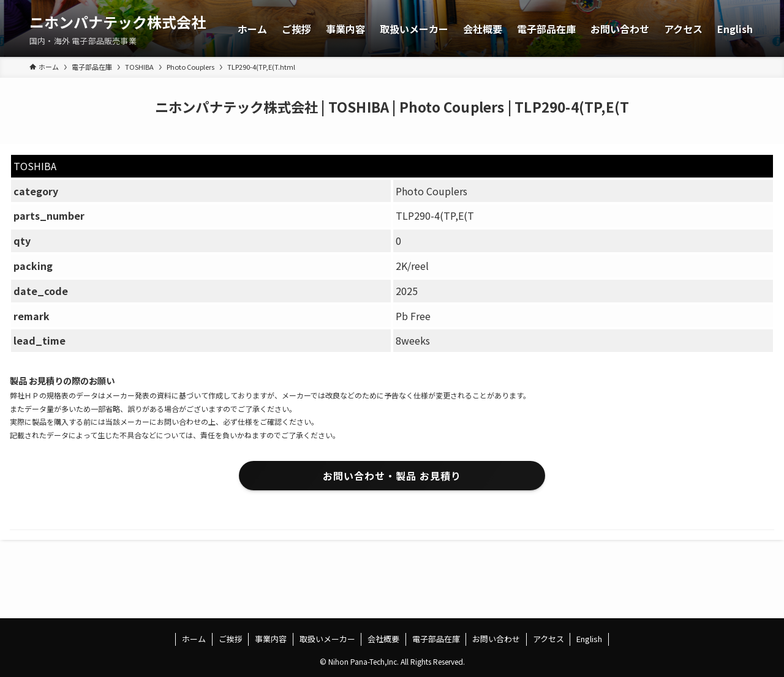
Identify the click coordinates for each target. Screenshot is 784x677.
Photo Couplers (190, 67)
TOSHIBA (139, 67)
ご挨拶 (231, 639)
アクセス (548, 639)
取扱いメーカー (327, 639)
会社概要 (383, 639)
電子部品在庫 (92, 67)
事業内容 (271, 639)
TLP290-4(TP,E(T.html (261, 67)
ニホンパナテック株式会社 (118, 22)
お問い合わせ (496, 639)
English (589, 639)
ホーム (194, 639)
